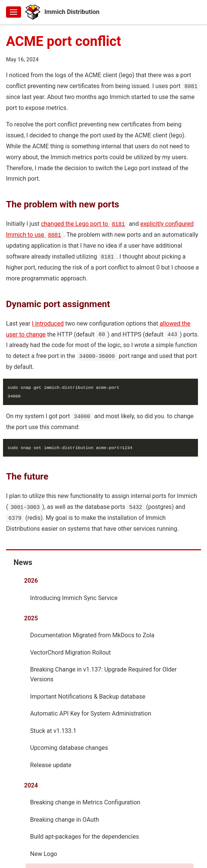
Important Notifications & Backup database (88, 696)
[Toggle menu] (14, 12)
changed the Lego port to (84, 224)
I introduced (48, 323)
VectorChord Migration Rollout (71, 652)
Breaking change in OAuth (65, 819)
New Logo (44, 854)
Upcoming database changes (69, 747)
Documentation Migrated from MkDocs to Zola (92, 635)
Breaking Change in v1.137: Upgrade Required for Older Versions (103, 674)
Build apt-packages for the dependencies (84, 836)
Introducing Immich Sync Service (74, 598)
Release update (51, 765)
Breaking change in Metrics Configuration (85, 802)
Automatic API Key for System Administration (91, 713)
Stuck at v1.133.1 (53, 730)
